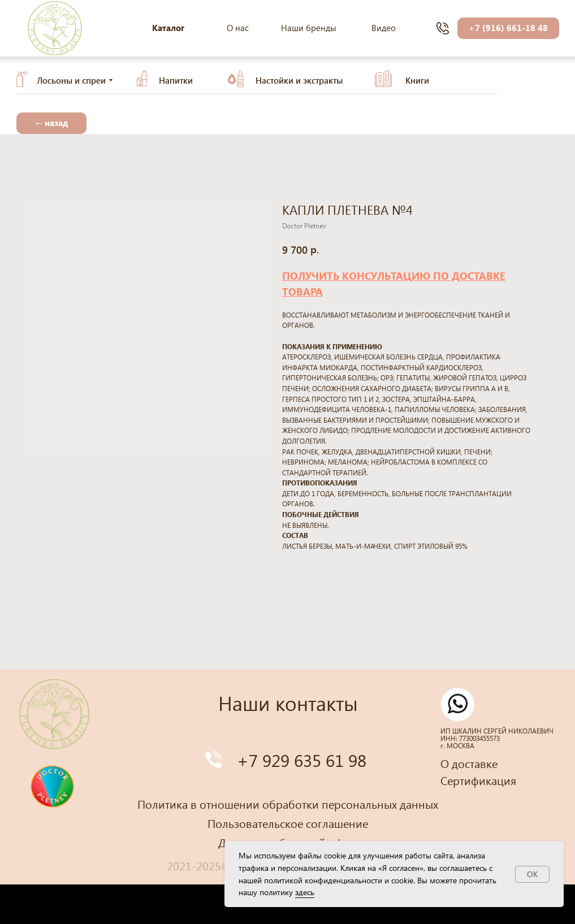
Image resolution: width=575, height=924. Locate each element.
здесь (305, 892)
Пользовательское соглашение (288, 823)
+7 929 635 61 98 (302, 760)
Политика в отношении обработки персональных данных (288, 804)
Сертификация (478, 780)
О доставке (469, 763)
